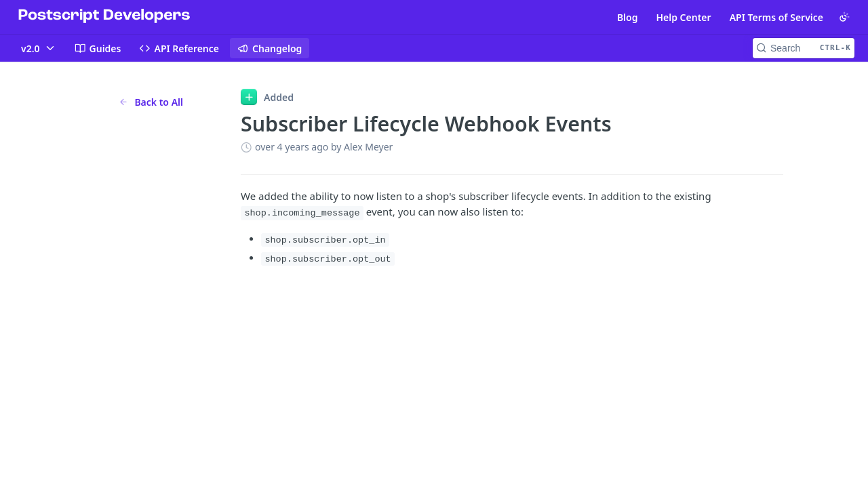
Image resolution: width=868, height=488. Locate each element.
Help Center (683, 17)
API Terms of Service (776, 17)
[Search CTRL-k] (804, 48)
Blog (628, 17)
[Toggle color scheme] (844, 17)
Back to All (151, 102)
